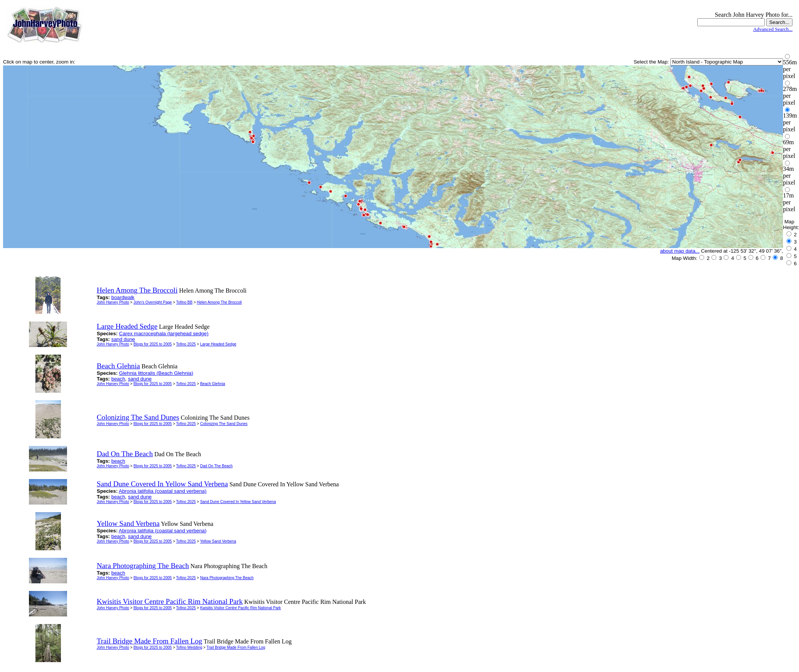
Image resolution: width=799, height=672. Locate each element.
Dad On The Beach (216, 466)
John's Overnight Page (153, 302)
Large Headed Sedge (218, 344)
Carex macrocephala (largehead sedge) (164, 334)
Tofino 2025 (186, 344)
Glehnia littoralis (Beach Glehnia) (156, 373)
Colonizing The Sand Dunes (224, 424)
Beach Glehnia (213, 384)
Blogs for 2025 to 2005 (153, 344)
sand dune (123, 339)
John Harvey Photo (113, 302)
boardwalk (123, 297)
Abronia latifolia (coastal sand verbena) (163, 491)
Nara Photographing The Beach (227, 578)
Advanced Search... (773, 29)
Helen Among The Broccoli (219, 302)
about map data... (680, 251)
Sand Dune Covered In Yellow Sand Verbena (238, 502)
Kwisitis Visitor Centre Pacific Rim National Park (240, 608)
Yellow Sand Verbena (218, 541)
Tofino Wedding (189, 647)
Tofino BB (185, 302)
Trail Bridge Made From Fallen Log (236, 647)
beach (118, 379)
